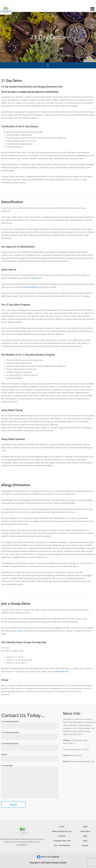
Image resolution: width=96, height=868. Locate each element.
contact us (21, 631)
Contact (85, 845)
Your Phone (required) (30, 736)
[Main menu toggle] (92, 9)
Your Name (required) (30, 725)
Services (62, 836)
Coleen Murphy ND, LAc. (62, 831)
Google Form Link (61, 671)
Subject (30, 758)
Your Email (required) (30, 747)
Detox (85, 827)
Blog (85, 836)
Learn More (85, 831)
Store (85, 841)
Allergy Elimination (30, 287)
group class (37, 278)
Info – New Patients (62, 845)
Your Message (30, 782)
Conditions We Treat (62, 841)
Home (62, 827)
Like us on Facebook (50, 857)
